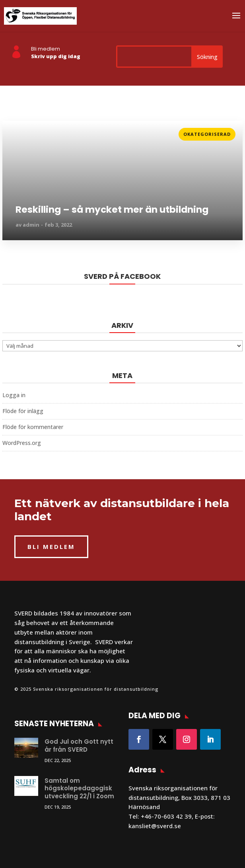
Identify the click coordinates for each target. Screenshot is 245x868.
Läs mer (14, 132)
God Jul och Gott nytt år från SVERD (79, 746)
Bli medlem (46, 49)
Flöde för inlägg (23, 411)
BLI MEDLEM (51, 547)
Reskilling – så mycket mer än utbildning (112, 210)
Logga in (14, 395)
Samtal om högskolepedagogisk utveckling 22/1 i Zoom (79, 788)
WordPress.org (22, 443)
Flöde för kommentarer (33, 427)
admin (31, 225)
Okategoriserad (207, 134)
